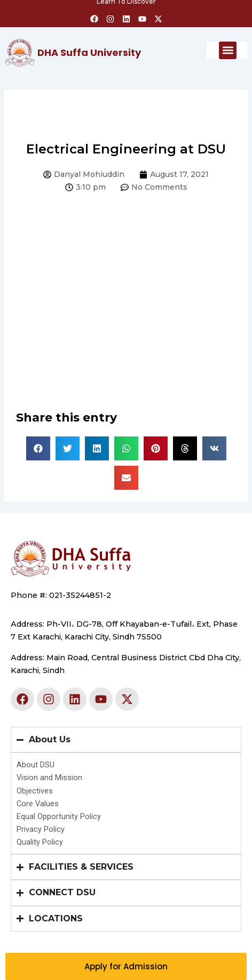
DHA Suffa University (89, 52)
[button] (228, 50)
